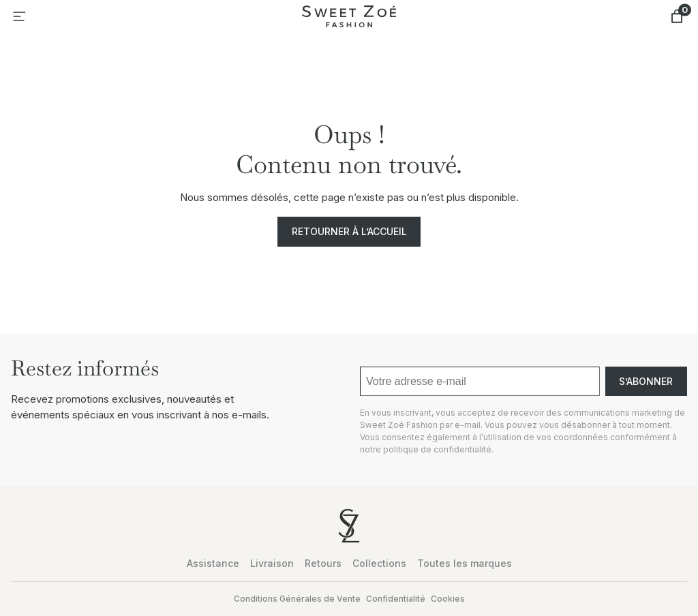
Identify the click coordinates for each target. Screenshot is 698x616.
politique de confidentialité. (438, 449)
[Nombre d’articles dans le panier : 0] (677, 16)
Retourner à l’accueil (349, 231)
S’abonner (646, 381)
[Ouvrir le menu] (19, 16)
